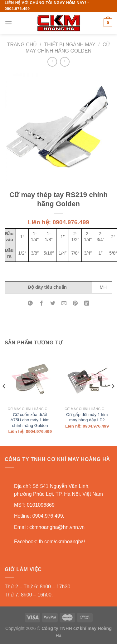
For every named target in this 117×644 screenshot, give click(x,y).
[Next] (113, 399)
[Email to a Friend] (64, 304)
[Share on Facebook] (42, 304)
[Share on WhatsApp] (30, 304)
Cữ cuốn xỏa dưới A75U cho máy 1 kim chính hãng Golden (30, 420)
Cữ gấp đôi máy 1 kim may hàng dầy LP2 (87, 417)
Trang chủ (22, 45)
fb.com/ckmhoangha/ (62, 542)
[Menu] (8, 23)
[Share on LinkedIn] (87, 304)
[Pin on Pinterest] (75, 304)
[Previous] (4, 399)
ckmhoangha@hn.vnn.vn (57, 527)
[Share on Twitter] (53, 304)
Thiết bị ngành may (70, 45)
